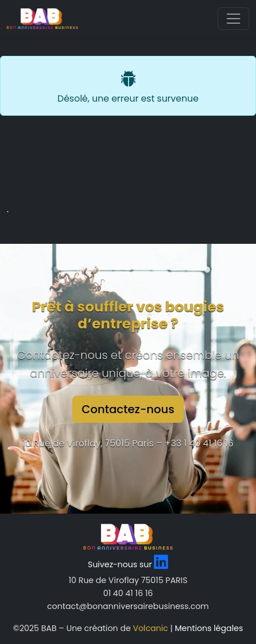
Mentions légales (209, 628)
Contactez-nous (128, 409)
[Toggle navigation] (233, 19)
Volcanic (151, 628)
